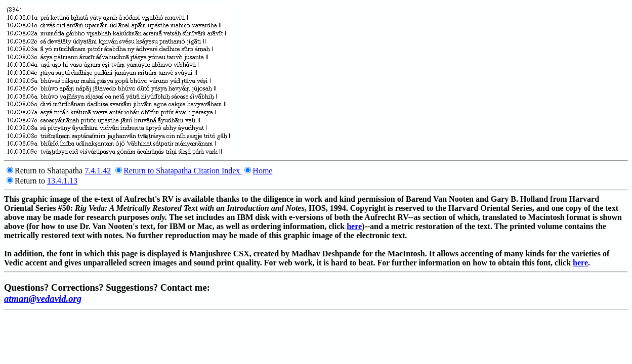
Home (262, 171)
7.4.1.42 (98, 171)
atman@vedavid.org (43, 299)
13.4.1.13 (62, 181)
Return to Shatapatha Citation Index (183, 171)
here (354, 226)
